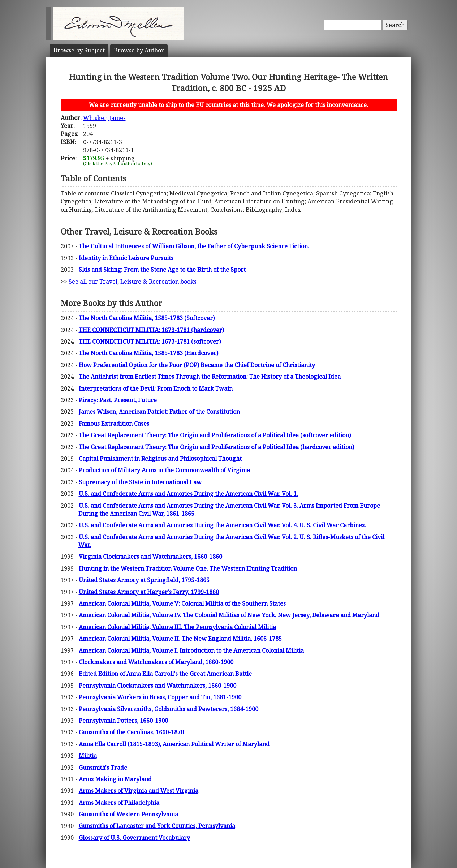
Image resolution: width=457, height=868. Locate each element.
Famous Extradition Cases (114, 424)
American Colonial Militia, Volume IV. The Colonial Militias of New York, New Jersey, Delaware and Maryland (229, 615)
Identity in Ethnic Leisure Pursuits (126, 258)
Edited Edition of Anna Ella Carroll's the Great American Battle (165, 674)
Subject (79, 50)
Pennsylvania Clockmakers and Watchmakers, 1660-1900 (158, 686)
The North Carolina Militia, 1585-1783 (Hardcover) (148, 353)
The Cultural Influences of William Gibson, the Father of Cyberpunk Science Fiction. (194, 246)
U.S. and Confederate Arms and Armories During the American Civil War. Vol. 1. (188, 494)
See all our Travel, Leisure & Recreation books (133, 282)
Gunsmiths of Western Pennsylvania (128, 814)
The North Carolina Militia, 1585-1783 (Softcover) (147, 318)
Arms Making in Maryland (115, 779)
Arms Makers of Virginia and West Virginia (139, 791)
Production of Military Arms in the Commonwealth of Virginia (164, 470)
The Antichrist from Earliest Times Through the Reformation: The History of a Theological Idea (210, 377)
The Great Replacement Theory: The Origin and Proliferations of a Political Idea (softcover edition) (215, 435)
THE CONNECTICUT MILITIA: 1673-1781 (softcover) (150, 341)
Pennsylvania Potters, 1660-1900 (123, 721)
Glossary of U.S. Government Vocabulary (134, 838)
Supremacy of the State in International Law (140, 482)
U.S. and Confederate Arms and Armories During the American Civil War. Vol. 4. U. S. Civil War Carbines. (222, 525)
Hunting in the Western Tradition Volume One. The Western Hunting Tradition (188, 568)
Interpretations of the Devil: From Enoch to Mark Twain (156, 388)
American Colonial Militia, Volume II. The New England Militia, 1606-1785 (180, 639)
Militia (88, 756)
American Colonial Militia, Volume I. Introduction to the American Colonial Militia (191, 650)
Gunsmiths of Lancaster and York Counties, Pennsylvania (157, 826)
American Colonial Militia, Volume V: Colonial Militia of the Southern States (182, 603)
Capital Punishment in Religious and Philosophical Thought (160, 459)
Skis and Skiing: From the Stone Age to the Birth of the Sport (162, 270)
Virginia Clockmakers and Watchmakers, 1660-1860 (150, 557)
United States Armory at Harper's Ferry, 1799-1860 (149, 592)
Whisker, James (104, 118)
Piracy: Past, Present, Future (118, 400)
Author (139, 50)
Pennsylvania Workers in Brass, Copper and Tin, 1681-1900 (160, 697)
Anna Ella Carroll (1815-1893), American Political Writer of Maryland (174, 744)
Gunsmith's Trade (103, 768)
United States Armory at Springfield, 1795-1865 (144, 580)
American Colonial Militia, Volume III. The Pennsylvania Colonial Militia (177, 627)
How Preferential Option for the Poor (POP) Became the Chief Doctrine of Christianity (197, 365)
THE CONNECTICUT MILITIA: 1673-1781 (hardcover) (151, 330)
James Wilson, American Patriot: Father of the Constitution (159, 412)
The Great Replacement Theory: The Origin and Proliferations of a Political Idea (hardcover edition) (216, 447)
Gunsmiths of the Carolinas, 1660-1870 (131, 732)
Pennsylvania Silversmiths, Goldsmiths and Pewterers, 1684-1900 (169, 709)
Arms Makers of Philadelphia (119, 803)
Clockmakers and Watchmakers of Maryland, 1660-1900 (156, 662)
